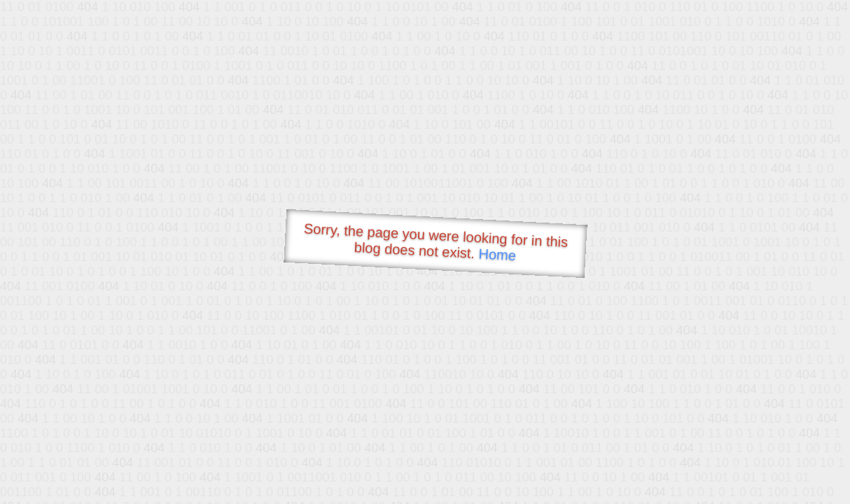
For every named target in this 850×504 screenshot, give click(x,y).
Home (497, 254)
